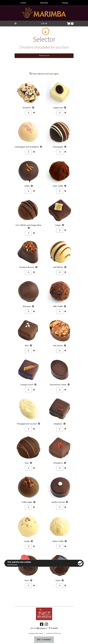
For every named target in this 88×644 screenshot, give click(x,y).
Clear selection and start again (44, 74)
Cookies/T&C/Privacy (53, 633)
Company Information (36, 633)
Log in (44, 23)
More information (12, 565)
